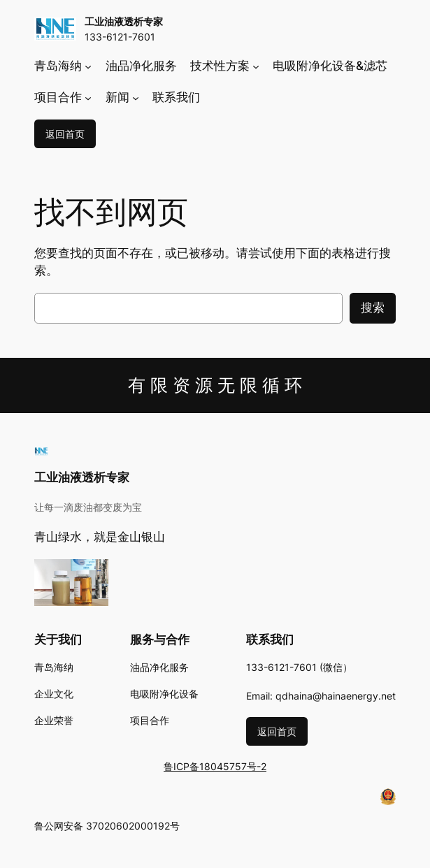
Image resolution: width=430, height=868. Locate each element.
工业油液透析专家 (124, 21)
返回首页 (65, 134)
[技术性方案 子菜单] (256, 66)
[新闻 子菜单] (136, 97)
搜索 (373, 308)
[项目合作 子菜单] (88, 97)
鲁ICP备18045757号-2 (215, 766)
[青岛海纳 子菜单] (88, 66)
